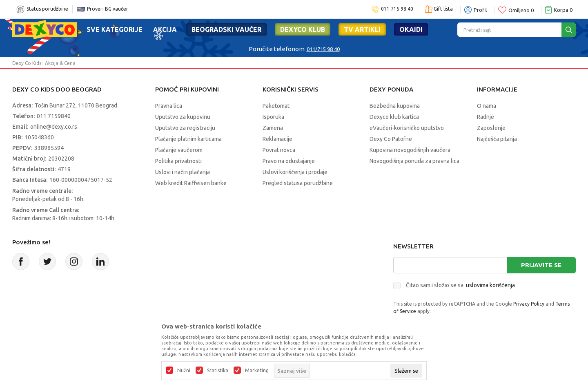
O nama (487, 106)
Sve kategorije (115, 29)
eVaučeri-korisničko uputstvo (407, 128)
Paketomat (276, 106)
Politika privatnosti (178, 161)
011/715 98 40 (323, 49)
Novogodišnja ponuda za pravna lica (414, 161)
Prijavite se (541, 265)
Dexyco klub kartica (394, 117)
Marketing (257, 371)
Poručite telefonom (277, 49)
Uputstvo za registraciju (185, 128)
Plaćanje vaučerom (179, 150)
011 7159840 (54, 116)
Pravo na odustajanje (289, 161)
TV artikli (362, 29)
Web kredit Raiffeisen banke (191, 183)
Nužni (184, 371)
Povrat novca (279, 150)
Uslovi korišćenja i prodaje (295, 172)
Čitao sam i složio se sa (460, 285)
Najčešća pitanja (497, 139)
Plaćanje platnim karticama (188, 139)
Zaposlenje (491, 128)
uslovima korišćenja (490, 285)
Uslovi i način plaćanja (183, 172)
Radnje (486, 117)
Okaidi (411, 29)
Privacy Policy (529, 304)
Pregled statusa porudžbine (298, 183)
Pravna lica (169, 106)
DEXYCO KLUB (303, 29)
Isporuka (273, 117)
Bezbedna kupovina (395, 106)
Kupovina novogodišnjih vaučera (410, 150)
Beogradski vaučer (226, 29)
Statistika (218, 371)
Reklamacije (277, 139)
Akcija (165, 29)
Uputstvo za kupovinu (183, 117)
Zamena (273, 128)
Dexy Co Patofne (391, 139)
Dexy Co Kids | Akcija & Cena (44, 63)
